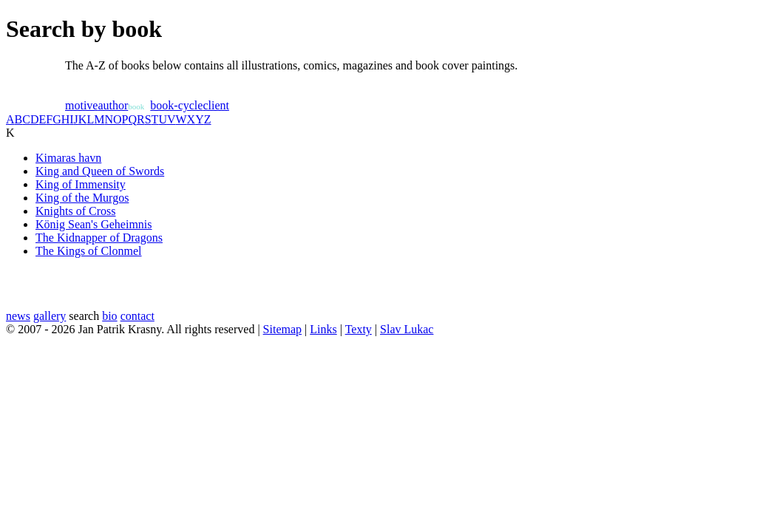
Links (323, 329)
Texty (359, 329)
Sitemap (282, 329)
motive (81, 105)
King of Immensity (81, 184)
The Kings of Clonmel (89, 251)
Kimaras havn (68, 158)
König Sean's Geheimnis (94, 224)
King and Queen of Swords (100, 171)
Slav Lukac (407, 329)
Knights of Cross (75, 211)
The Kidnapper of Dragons (99, 238)
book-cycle (176, 105)
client (216, 105)
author (113, 105)
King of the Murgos (82, 198)
